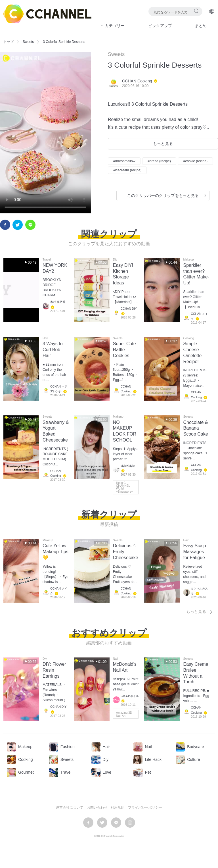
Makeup (188, 260)
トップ (9, 42)
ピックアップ (160, 26)
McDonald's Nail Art (125, 667)
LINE (30, 225)
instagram (130, 823)
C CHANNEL (47, 14)
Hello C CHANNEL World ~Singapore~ (125, 487)
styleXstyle (128, 466)
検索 (196, 11)
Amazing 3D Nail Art (124, 714)
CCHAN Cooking (137, 81)
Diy (115, 260)
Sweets (28, 42)
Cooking (188, 338)
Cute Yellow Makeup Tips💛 (55, 552)
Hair (45, 338)
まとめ (201, 26)
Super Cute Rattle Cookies (124, 350)
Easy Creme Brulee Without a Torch (196, 673)
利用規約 (118, 807)
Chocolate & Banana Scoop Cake (195, 428)
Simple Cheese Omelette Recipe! (192, 352)
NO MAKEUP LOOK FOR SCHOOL (125, 431)
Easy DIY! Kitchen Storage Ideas (123, 274)
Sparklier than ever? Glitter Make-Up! (196, 274)
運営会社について (70, 807)
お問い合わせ (97, 807)
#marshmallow (124, 161)
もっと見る (163, 143)
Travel (47, 260)
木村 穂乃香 (58, 302)
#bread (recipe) (159, 161)
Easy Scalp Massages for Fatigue (194, 552)
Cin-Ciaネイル (130, 696)
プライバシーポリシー (145, 807)
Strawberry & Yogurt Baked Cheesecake (56, 431)
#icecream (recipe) (127, 170)
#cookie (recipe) (195, 161)
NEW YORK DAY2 (55, 268)
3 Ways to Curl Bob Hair (53, 350)
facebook (5, 225)
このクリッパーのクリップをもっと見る (167, 195)
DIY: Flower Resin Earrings (54, 670)
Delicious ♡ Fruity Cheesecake (126, 552)
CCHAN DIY (129, 309)
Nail (116, 659)
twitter (18, 225)
